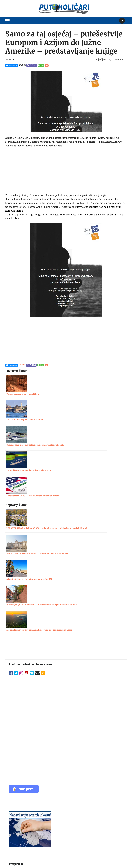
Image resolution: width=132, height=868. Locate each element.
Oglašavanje (11, 829)
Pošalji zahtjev (66, 706)
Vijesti (10, 59)
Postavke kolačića (117, 859)
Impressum (11, 823)
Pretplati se (66, 675)
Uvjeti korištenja (13, 834)
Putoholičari (20, 860)
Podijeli (33, 65)
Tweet (22, 65)
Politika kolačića (13, 846)
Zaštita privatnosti (15, 840)
